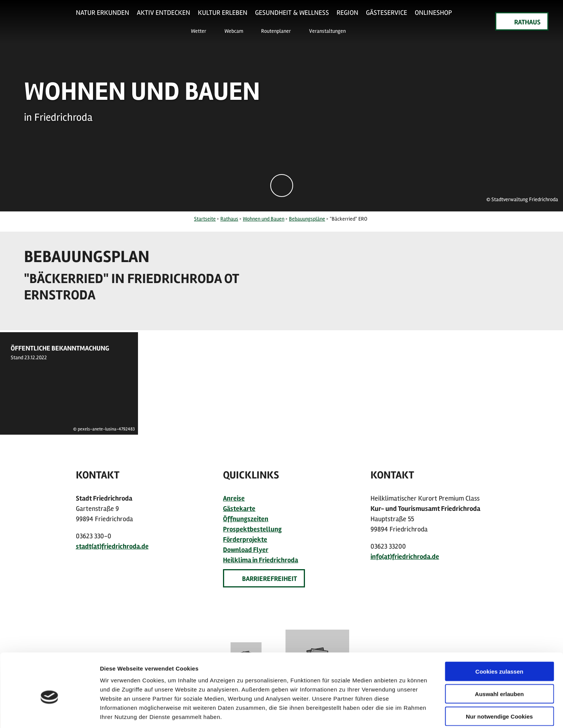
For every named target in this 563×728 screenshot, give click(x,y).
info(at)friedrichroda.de (405, 557)
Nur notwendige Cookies (499, 679)
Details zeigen (405, 713)
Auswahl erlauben (499, 657)
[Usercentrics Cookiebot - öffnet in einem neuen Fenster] (49, 713)
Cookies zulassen (499, 634)
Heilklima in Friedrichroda (261, 560)
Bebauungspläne (307, 219)
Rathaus (229, 219)
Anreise (234, 498)
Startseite (205, 219)
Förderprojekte (245, 539)
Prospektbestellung (252, 529)
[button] (194, 30)
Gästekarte (239, 509)
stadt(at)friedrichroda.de (112, 546)
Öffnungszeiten (246, 519)
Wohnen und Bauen (264, 219)
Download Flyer (246, 550)
